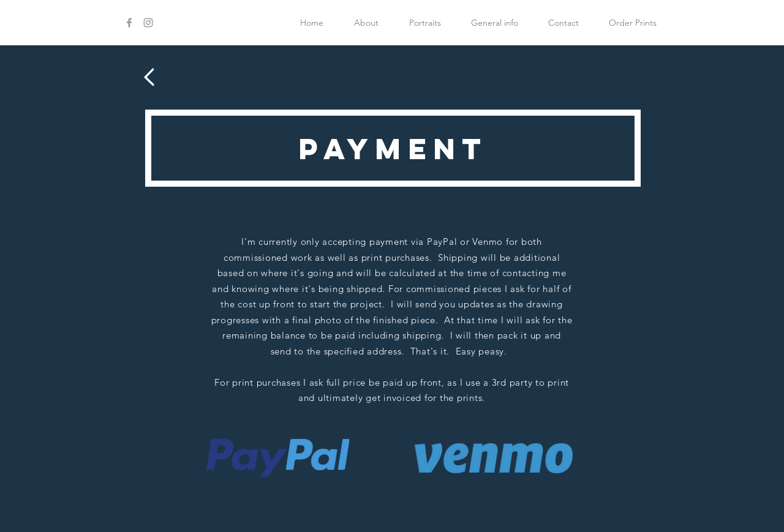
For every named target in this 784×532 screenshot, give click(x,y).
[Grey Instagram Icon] (148, 23)
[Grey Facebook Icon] (129, 23)
